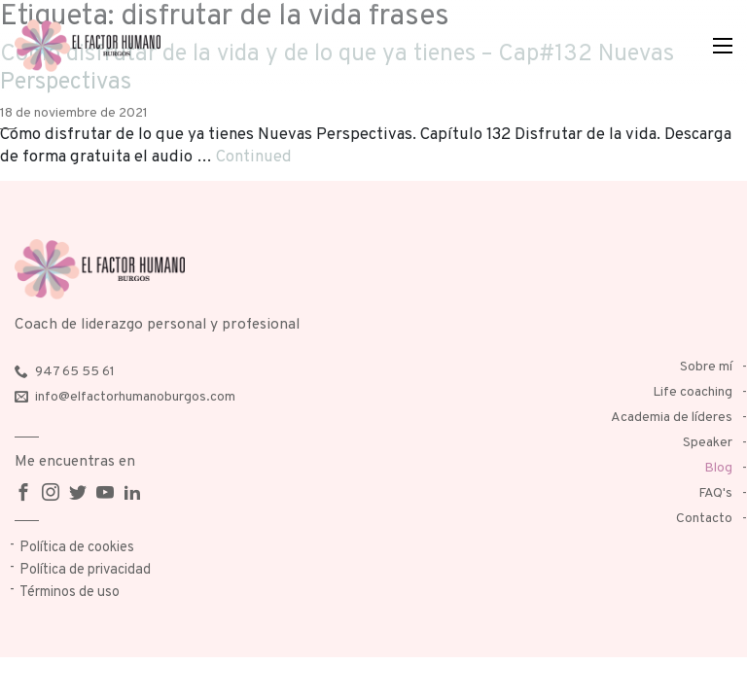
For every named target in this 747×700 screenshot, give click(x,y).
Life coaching (693, 392)
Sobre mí (706, 367)
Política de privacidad (85, 570)
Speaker (708, 443)
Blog (718, 468)
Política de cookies (77, 548)
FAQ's (715, 493)
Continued (254, 157)
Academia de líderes (672, 418)
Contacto (704, 519)
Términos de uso (70, 593)
